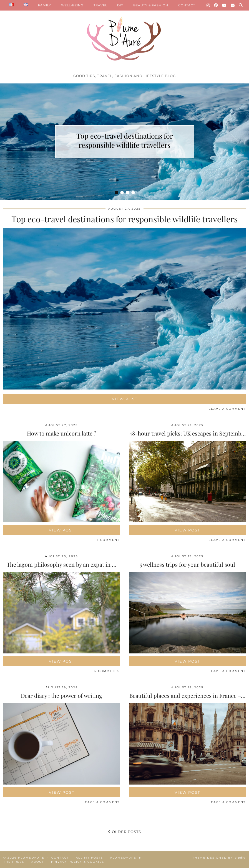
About (38, 862)
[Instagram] (208, 5)
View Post (125, 399)
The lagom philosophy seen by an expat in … (61, 564)
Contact (60, 858)
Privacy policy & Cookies (78, 862)
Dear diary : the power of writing (61, 695)
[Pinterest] (216, 5)
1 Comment (108, 540)
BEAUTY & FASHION (151, 5)
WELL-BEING (72, 5)
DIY (120, 5)
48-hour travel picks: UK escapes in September (188, 433)
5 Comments (107, 671)
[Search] (241, 5)
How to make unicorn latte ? (62, 433)
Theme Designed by (219, 858)
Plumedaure (31, 858)
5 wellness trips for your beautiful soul (187, 564)
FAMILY (45, 5)
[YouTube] (224, 5)
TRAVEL (100, 5)
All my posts (89, 858)
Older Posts (125, 832)
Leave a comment (227, 409)
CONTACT (187, 5)
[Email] (233, 5)
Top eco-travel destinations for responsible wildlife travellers (125, 140)
